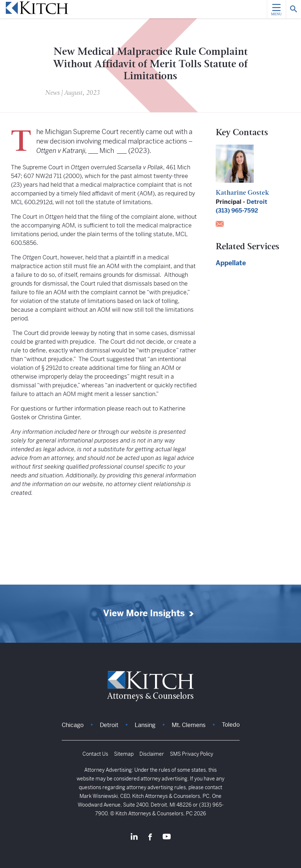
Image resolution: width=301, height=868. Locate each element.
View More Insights (144, 613)
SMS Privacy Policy (192, 754)
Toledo (231, 725)
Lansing (145, 725)
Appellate (231, 263)
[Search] (293, 9)
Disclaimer (152, 754)
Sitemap (124, 754)
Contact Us (95, 754)
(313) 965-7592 (237, 211)
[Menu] (276, 9)
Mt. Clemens (189, 725)
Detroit (257, 202)
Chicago (73, 725)
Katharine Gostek (242, 193)
